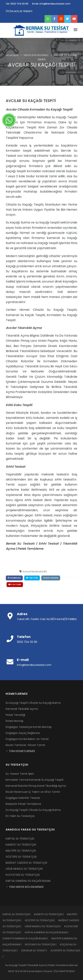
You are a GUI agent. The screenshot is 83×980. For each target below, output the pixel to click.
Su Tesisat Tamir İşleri (20, 774)
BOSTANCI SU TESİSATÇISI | (42, 944)
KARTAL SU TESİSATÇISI (20, 839)
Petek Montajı (14, 721)
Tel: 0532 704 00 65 (17, 4)
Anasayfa (12, 55)
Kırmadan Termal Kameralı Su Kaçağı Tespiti (35, 780)
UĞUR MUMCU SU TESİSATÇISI (24, 869)
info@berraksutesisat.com (34, 665)
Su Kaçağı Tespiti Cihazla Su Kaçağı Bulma (33, 703)
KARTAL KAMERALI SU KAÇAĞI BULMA (28, 881)
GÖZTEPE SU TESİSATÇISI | (42, 920)
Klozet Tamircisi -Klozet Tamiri (25, 745)
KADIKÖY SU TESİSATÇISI (21, 845)
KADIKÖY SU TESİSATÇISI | (51, 914)
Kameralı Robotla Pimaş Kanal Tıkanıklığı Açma (36, 786)
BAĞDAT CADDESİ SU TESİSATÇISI (26, 863)
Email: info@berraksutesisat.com (51, 4)
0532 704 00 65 (27, 642)
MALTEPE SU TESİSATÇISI (21, 851)
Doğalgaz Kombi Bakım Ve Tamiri (27, 739)
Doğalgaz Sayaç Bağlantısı (23, 733)
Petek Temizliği (15, 715)
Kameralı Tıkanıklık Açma (22, 709)
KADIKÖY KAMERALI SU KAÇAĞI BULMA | (27, 938)
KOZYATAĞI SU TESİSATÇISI (23, 875)
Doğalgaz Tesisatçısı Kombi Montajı (29, 727)
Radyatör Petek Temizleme (23, 804)
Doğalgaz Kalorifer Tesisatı (23, 798)
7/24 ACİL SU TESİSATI (19, 11)
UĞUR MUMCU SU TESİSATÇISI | (45, 926)
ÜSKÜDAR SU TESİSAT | (36, 950)
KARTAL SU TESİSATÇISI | (18, 914)
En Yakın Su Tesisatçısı (20, 816)
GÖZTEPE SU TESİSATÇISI (21, 857)
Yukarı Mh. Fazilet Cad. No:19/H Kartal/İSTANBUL (47, 619)
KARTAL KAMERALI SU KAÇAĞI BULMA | (48, 932)
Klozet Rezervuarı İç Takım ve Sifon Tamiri (33, 792)
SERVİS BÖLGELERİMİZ (36, 55)
